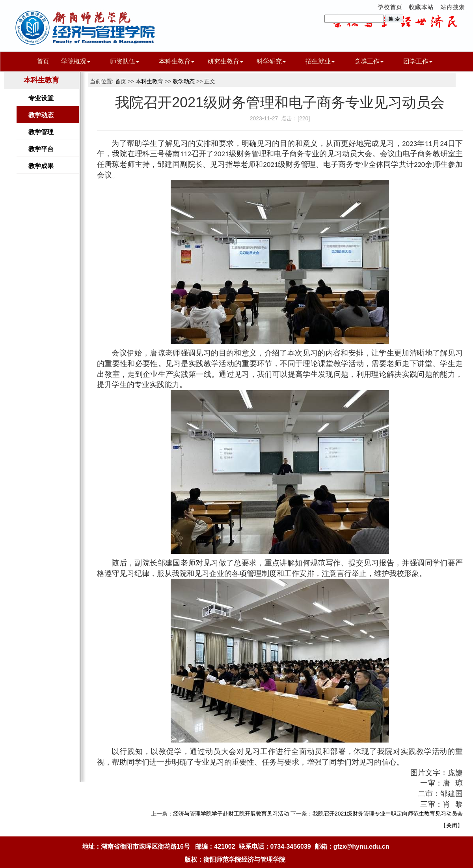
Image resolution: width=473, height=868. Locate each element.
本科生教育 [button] (177, 61)
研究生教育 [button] (225, 61)
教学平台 (41, 149)
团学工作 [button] (418, 61)
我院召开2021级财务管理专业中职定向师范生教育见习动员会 (388, 814)
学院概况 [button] (76, 61)
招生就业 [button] (320, 61)
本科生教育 (149, 81)
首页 (43, 61)
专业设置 (41, 98)
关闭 (452, 825)
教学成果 (41, 166)
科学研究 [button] (271, 61)
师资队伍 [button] (125, 61)
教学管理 (41, 132)
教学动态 (41, 115)
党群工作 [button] (369, 61)
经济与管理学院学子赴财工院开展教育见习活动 (231, 814)
